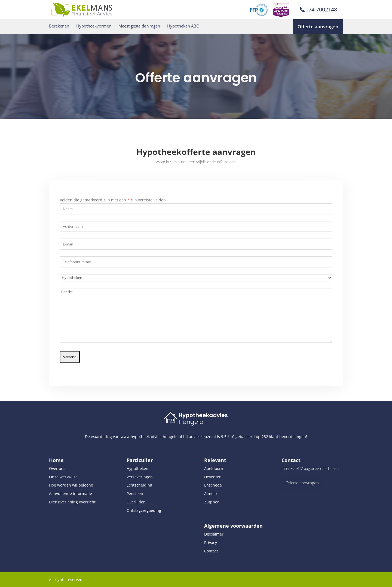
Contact (211, 551)
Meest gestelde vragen (139, 26)
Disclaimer (214, 534)
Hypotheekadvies (203, 415)
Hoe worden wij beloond (71, 485)
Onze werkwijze (63, 477)
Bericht (196, 313)
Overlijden (136, 502)
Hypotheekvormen (94, 26)
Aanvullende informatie (71, 493)
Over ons (57, 468)
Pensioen (135, 493)
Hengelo (191, 422)
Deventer (212, 477)
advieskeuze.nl (202, 437)
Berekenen (59, 26)
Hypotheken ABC (183, 26)
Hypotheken (137, 468)
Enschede (213, 485)
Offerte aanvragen (318, 27)
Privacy (211, 542)
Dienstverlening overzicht (72, 502)
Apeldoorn (214, 468)
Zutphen (212, 502)
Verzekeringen (140, 477)
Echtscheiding (139, 485)
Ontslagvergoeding (144, 510)
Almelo (210, 493)
